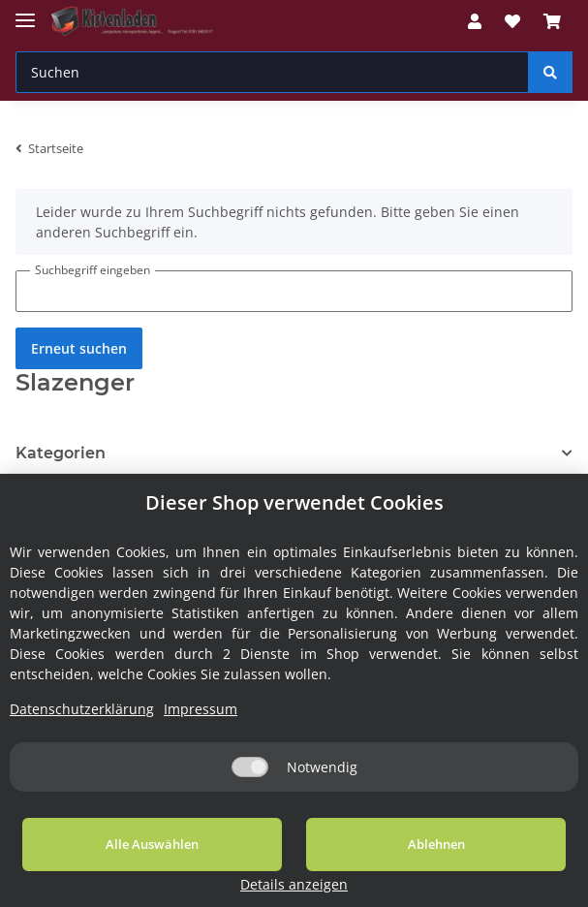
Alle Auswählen (119, 867)
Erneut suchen (79, 348)
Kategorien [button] (61, 453)
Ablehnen (337, 867)
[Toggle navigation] (25, 12)
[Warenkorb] (552, 21)
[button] (475, 21)
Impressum (201, 732)
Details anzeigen (512, 884)
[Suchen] (272, 72)
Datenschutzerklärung (82, 732)
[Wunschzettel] (512, 21)
